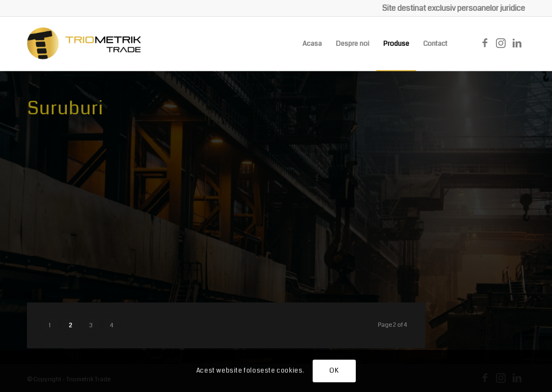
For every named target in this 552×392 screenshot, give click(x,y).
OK (334, 371)
